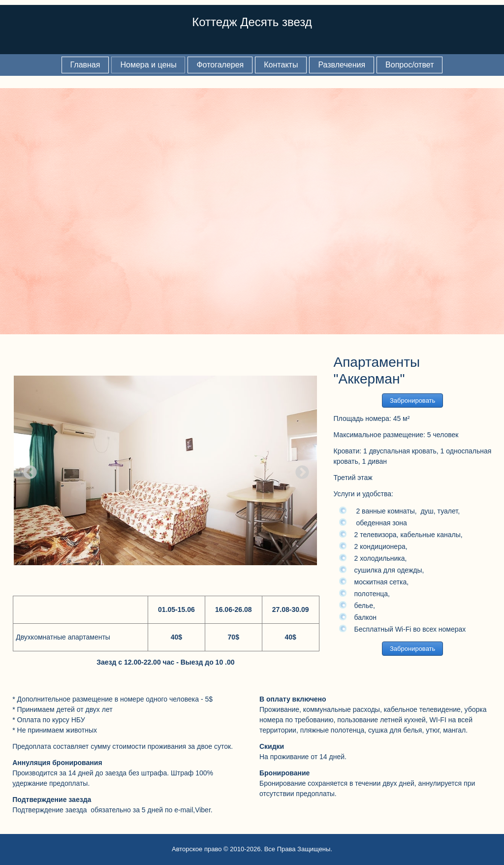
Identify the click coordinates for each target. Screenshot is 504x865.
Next (299, 470)
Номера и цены (148, 65)
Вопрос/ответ (409, 65)
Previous (27, 470)
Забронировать (412, 400)
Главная (85, 65)
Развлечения (342, 65)
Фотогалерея (220, 65)
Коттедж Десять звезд (252, 22)
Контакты (281, 65)
